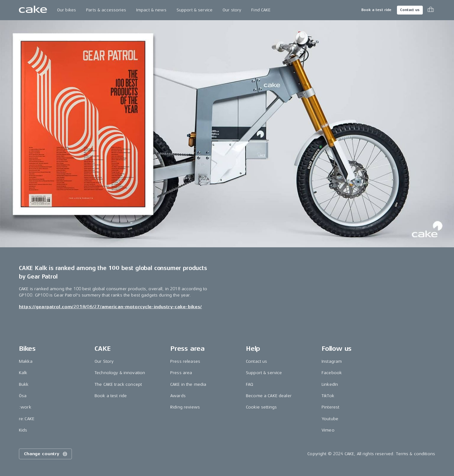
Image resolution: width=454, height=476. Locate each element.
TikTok (328, 396)
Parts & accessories (106, 10)
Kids (23, 430)
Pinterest (330, 407)
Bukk (24, 384)
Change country (46, 454)
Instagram (332, 361)
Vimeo (328, 430)
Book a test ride (376, 10)
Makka (26, 361)
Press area (181, 373)
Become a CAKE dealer (269, 396)
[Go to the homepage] (33, 10)
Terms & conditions (416, 454)
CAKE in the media (188, 384)
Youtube (330, 419)
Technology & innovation (120, 373)
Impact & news (151, 10)
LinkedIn (330, 384)
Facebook (332, 373)
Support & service (195, 10)
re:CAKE (27, 419)
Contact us (410, 10)
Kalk (23, 373)
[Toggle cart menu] (431, 10)
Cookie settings (261, 407)
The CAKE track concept (118, 384)
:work (25, 407)
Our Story (104, 361)
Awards (178, 396)
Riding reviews (185, 407)
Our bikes (67, 10)
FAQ (250, 384)
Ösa (23, 396)
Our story (232, 10)
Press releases (185, 361)
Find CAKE (261, 10)
